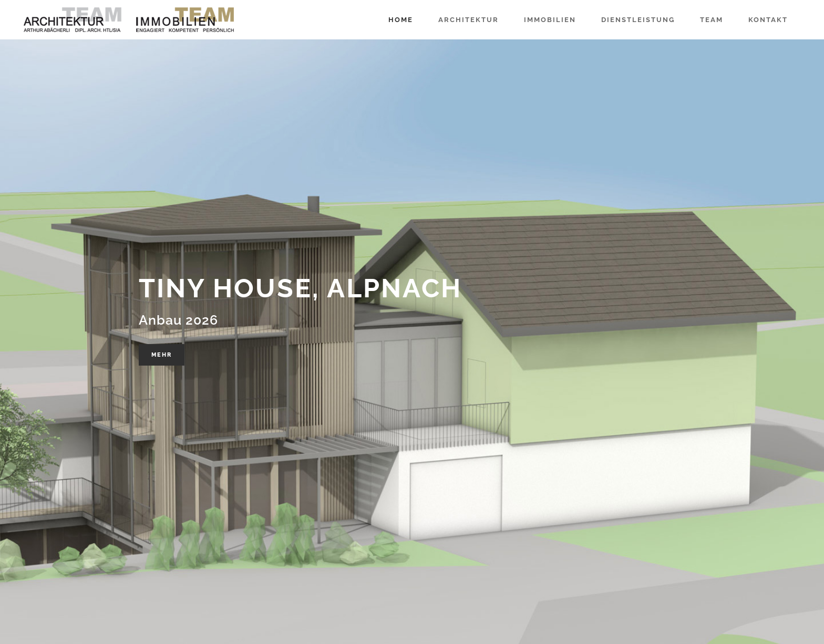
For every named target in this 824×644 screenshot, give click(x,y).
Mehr (162, 355)
